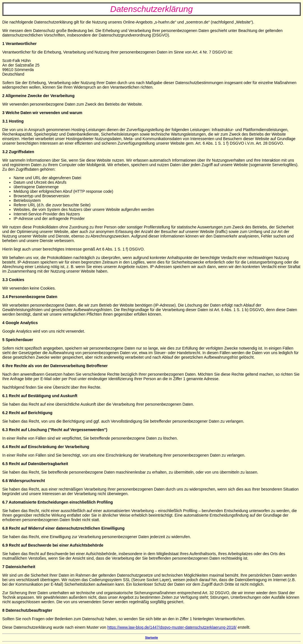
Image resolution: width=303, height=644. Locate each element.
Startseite (152, 638)
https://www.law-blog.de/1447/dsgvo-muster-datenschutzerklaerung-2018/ (172, 627)
